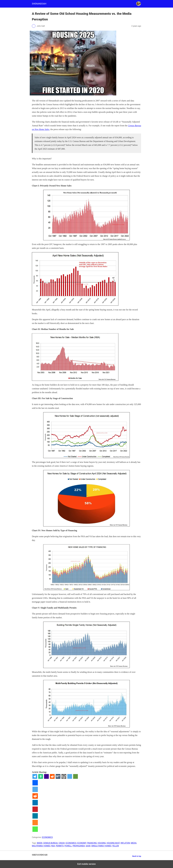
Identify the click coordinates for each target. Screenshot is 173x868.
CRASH (62, 843)
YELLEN (115, 846)
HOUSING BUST (113, 843)
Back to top (137, 856)
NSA (53, 846)
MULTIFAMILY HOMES (41, 846)
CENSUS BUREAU (50, 843)
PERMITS (60, 846)
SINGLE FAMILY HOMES (101, 846)
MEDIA (134, 843)
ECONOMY (82, 843)
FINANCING (92, 843)
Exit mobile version (86, 864)
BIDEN (40, 843)
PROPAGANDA (79, 846)
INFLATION (125, 843)
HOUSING (102, 843)
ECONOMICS (47, 837)
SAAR (88, 846)
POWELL (68, 846)
